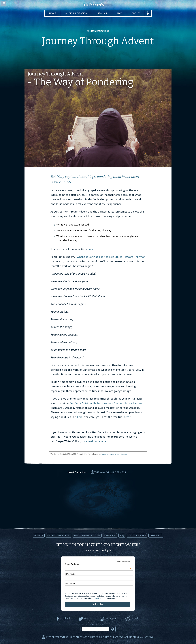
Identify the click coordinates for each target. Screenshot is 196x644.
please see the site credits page (114, 454)
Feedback (110, 535)
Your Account (149, 13)
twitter (88, 618)
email (135, 618)
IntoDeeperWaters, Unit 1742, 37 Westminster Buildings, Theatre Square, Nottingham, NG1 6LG (99, 637)
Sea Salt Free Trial (59, 535)
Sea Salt (103, 13)
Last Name (70, 583)
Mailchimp (99, 598)
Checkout (156, 535)
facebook (65, 618)
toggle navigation (4, 3)
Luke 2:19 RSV (61, 182)
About (136, 13)
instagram (111, 618)
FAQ (122, 535)
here (90, 249)
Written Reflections (87, 535)
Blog (120, 13)
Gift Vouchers (137, 535)
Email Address (98, 564)
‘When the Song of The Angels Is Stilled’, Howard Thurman (111, 257)
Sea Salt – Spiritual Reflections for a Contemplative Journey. (106, 403)
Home (52, 13)
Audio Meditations (77, 13)
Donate (39, 535)
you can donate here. (94, 441)
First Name (70, 574)
